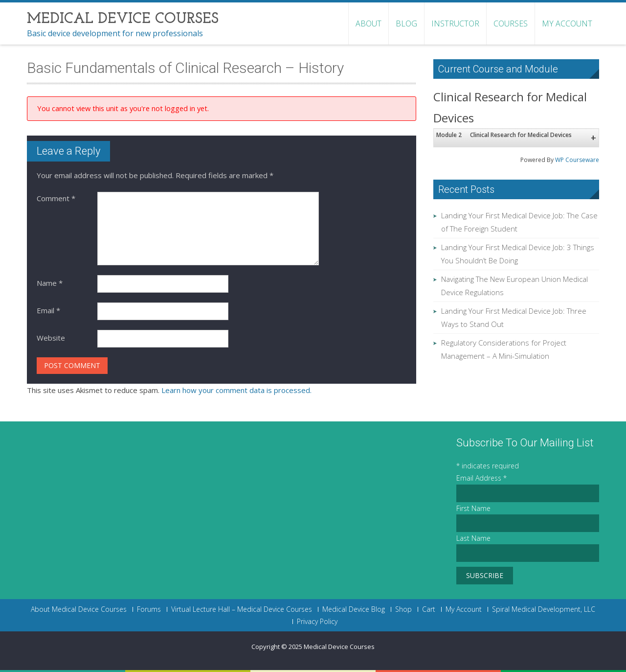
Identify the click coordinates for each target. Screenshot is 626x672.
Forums (149, 609)
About (369, 23)
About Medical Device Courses (79, 609)
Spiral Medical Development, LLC (544, 609)
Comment (56, 198)
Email (48, 310)
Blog (406, 23)
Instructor (455, 23)
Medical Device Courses (339, 647)
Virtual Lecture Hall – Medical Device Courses (242, 609)
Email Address (481, 478)
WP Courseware (577, 160)
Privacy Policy (317, 622)
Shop (403, 609)
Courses (511, 23)
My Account (567, 23)
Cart (429, 609)
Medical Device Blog (354, 609)
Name (50, 283)
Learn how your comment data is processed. (236, 390)
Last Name (473, 538)
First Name (473, 508)
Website (51, 338)
